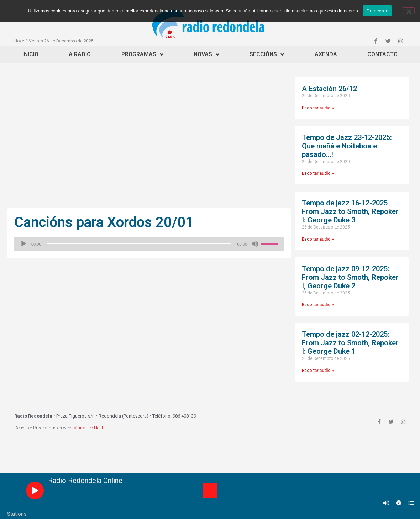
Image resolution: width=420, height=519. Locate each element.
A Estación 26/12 (329, 89)
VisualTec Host (88, 428)
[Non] (409, 11)
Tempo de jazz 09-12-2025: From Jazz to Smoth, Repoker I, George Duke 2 (350, 277)
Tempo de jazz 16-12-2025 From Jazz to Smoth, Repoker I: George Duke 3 (350, 211)
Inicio (30, 54)
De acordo (377, 11)
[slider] (139, 244)
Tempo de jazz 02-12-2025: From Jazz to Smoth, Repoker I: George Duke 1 (350, 343)
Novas (206, 54)
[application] (149, 244)
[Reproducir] (23, 244)
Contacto (382, 54)
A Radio (80, 54)
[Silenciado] (255, 244)
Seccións (267, 54)
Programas (142, 54)
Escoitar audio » (318, 108)
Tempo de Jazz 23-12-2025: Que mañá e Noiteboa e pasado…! (347, 146)
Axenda (326, 54)
